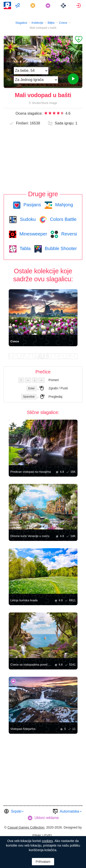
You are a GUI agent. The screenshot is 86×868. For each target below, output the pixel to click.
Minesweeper (33, 234)
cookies (47, 841)
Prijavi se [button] (79, 5)
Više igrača (18, 5)
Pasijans (32, 205)
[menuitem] (18, 5)
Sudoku (27, 219)
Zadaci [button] (33, 5)
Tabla (25, 248)
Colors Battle (63, 219)
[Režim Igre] (36, 80)
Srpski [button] (16, 811)
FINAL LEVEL (42, 835)
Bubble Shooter (60, 248)
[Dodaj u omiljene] (78, 40)
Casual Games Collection (26, 827)
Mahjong (63, 205)
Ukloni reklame (47, 818)
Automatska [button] (69, 811)
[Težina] (31, 71)
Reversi (68, 234)
